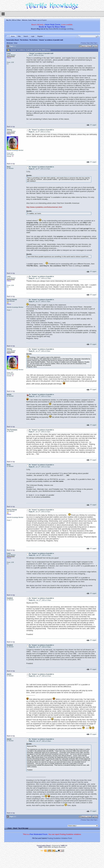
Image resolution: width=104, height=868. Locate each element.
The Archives (24, 40)
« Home (9, 828)
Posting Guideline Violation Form (60, 838)
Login (38, 20)
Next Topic (94, 43)
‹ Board (15, 828)
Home (13, 36)
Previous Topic (85, 43)
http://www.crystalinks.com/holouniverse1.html (44, 207)
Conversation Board (12, 40)
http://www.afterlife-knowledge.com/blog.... (60, 29)
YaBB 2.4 (64, 846)
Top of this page (23, 828)
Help (19, 36)
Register (44, 20)
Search (26, 36)
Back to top (11, 127)
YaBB (40, 847)
